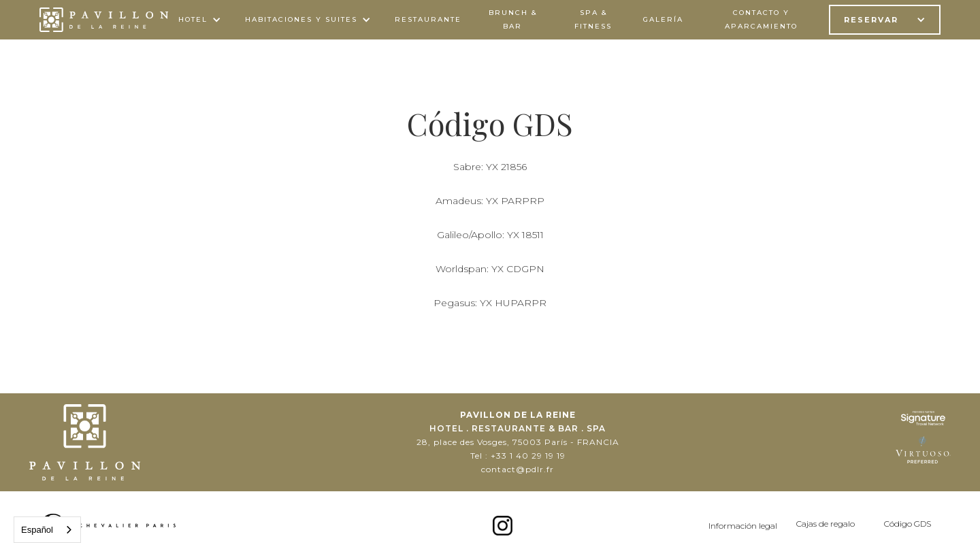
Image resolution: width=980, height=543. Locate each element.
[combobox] (47, 530)
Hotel (193, 19)
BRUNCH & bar (513, 19)
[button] (201, 20)
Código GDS (908, 524)
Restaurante (428, 19)
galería (663, 19)
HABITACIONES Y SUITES (301, 19)
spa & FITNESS (593, 19)
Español (37, 530)
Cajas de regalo (826, 524)
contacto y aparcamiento (761, 19)
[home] (104, 20)
